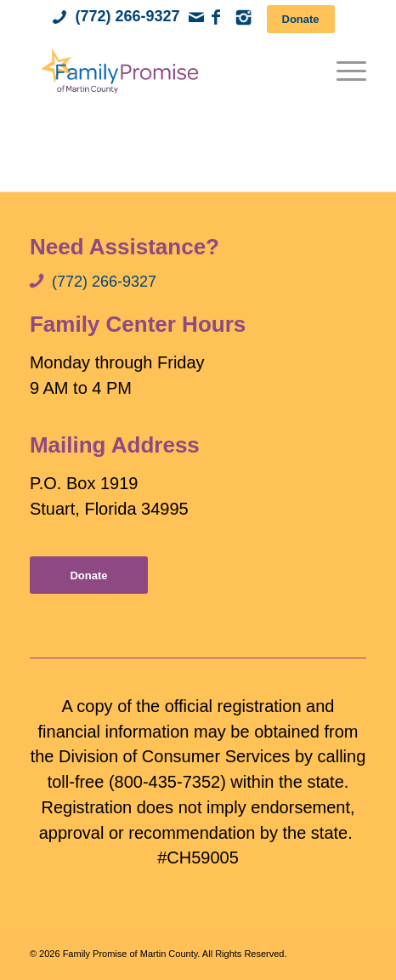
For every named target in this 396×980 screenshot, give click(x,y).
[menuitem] (343, 71)
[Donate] (301, 19)
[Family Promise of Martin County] (164, 71)
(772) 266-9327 (127, 16)
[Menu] (343, 71)
